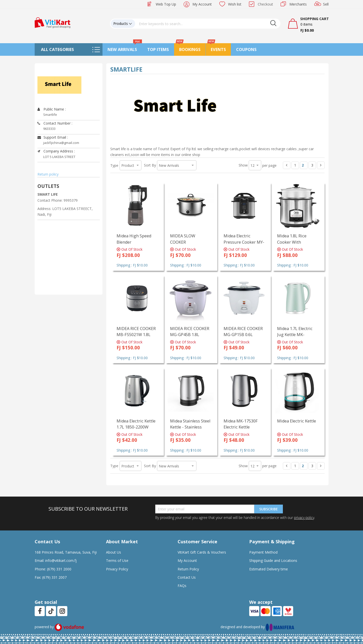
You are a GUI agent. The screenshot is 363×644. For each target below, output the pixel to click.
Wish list (235, 4)
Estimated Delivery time (269, 569)
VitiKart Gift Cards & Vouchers (202, 552)
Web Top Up (166, 4)
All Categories (57, 49)
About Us (114, 552)
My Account (202, 4)
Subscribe (269, 509)
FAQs (182, 586)
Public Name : (52, 109)
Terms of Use (117, 560)
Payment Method (263, 552)
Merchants (298, 4)
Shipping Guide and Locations (273, 560)
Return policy (48, 174)
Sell (326, 4)
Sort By (150, 165)
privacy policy (304, 518)
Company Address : (56, 151)
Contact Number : (55, 123)
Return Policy (188, 569)
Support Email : (53, 137)
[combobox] (208, 24)
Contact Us (187, 577)
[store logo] (53, 22)
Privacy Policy (117, 569)
